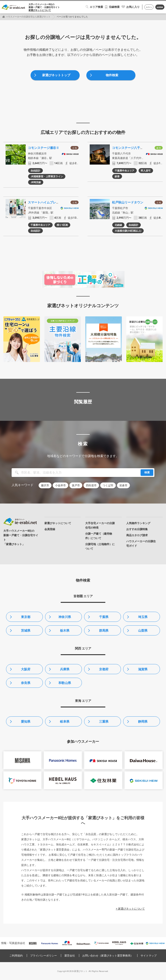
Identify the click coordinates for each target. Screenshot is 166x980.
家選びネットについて (40, 10)
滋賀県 (143, 669)
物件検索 (112, 75)
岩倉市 (123, 485)
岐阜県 (65, 722)
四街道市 (91, 485)
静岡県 (143, 722)
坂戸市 (76, 485)
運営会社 (70, 956)
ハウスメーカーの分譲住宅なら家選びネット (28, 17)
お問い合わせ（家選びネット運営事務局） (108, 956)
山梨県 (143, 631)
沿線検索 (114, 7)
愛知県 (26, 722)
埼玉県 (143, 617)
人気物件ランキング (138, 523)
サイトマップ (149, 956)
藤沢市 (45, 485)
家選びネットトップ (56, 75)
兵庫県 (65, 669)
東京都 (26, 617)
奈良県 (26, 683)
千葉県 (104, 617)
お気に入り (133, 7)
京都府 (104, 669)
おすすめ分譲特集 (137, 529)
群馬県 (104, 631)
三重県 (104, 722)
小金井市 (60, 485)
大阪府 (26, 669)
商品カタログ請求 (137, 535)
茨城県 (26, 631)
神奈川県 (65, 617)
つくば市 (108, 485)
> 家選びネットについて (130, 909)
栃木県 (65, 631)
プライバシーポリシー (44, 956)
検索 (147, 472)
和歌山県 (65, 683)
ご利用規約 (16, 956)
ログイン (149, 7)
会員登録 (160, 7)
